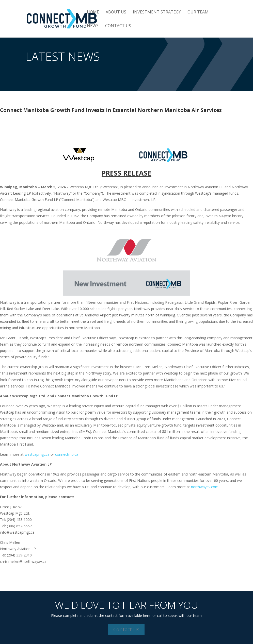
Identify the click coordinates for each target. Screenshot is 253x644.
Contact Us (118, 26)
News (93, 26)
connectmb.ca (67, 454)
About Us (116, 12)
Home (93, 12)
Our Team (198, 12)
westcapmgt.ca (37, 454)
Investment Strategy (157, 12)
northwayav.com (205, 487)
